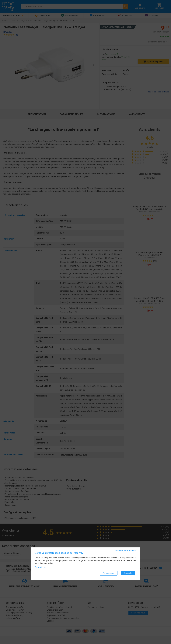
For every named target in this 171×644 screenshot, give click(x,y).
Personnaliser (109, 573)
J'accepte (128, 573)
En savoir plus (41, 567)
